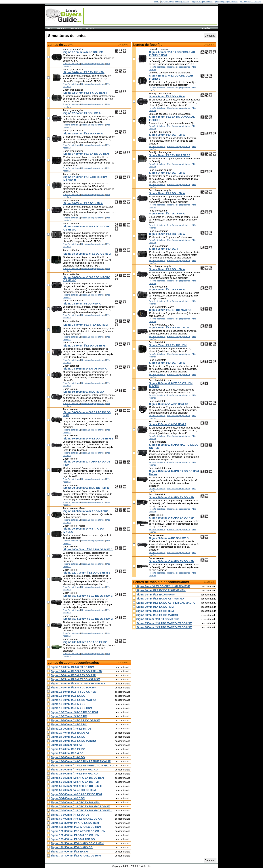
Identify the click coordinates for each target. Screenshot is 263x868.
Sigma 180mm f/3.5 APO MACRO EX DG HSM (164, 627)
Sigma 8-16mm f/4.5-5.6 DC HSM (83, 52)
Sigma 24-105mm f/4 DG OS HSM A (85, 369)
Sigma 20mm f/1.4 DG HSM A (167, 135)
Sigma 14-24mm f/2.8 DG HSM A (83, 134)
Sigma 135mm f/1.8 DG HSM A (168, 424)
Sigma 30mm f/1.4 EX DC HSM (155, 607)
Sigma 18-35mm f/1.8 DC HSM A (83, 203)
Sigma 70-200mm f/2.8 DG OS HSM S (86, 488)
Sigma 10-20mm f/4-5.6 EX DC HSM (72, 667)
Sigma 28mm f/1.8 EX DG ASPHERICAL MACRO (166, 603)
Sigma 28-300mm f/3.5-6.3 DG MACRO (74, 774)
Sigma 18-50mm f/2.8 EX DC (68, 696)
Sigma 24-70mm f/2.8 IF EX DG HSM (85, 325)
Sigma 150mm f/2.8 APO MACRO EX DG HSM (164, 623)
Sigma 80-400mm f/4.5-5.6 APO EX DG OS (76, 819)
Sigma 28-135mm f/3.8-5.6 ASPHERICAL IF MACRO (82, 766)
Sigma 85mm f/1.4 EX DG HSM (168, 345)
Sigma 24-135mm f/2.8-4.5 (66, 745)
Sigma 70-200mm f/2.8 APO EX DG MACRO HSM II (81, 810)
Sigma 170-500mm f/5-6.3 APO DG (72, 847)
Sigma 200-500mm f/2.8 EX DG (69, 852)
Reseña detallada (71, 63)
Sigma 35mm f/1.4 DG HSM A (167, 234)
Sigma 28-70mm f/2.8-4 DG (67, 753)
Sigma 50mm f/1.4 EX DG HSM (155, 611)
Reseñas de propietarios (93, 63)
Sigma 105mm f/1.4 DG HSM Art (169, 404)
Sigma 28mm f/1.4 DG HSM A (167, 193)
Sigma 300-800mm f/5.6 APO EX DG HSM (76, 856)
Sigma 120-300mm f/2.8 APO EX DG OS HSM (78, 831)
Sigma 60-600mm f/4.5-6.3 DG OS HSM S (88, 439)
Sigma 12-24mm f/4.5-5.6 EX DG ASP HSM (76, 671)
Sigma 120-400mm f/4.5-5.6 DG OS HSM (75, 835)
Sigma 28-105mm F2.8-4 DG (68, 757)
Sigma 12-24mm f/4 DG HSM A (82, 113)
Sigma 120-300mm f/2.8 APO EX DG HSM (76, 827)
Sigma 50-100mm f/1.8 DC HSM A (84, 392)
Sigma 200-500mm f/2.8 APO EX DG (85, 642)
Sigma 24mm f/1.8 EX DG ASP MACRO (160, 599)
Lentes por (76, 29)
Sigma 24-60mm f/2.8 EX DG (68, 737)
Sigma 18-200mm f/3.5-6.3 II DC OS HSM (75, 720)
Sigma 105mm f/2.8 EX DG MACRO (158, 619)
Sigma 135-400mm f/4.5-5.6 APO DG (73, 839)
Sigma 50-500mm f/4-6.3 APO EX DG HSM (76, 794)
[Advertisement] (150, 16)
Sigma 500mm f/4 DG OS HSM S (169, 538)
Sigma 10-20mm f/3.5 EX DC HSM (84, 72)
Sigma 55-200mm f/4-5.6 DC (68, 798)
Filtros (90, 29)
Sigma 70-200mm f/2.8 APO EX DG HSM (75, 802)
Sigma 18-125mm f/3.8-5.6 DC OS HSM (74, 712)
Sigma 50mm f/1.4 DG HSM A (167, 290)
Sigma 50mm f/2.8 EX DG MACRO (157, 615)
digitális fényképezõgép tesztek (175, 2)
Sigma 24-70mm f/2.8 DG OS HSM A (85, 346)
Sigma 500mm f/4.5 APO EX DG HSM (172, 518)
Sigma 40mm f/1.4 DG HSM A (167, 269)
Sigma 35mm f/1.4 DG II (164, 249)
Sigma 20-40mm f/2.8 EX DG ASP (71, 733)
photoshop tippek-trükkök (226, 2)
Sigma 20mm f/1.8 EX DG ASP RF (170, 155)
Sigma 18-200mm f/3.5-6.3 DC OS (71, 729)
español (207, 29)
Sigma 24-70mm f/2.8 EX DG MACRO (73, 741)
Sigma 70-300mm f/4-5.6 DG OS (70, 815)
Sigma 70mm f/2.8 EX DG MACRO (170, 310)
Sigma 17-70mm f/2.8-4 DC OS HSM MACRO (78, 684)
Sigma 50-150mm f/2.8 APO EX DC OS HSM (77, 778)
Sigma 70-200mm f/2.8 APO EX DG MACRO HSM (80, 806)
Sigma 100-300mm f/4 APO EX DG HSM (75, 823)
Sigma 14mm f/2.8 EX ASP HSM (156, 595)
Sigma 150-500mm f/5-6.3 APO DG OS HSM (77, 843)
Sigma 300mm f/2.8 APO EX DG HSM (172, 497)
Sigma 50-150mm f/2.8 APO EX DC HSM (75, 782)
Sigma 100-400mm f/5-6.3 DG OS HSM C (88, 549)
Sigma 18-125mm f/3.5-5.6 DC (69, 716)
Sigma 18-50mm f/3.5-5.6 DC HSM (71, 708)
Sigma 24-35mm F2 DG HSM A (82, 304)
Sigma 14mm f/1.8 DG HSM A (167, 96)
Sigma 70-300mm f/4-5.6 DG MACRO (86, 511)
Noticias (61, 29)
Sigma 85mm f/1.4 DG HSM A (167, 363)
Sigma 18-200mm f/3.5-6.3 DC (69, 724)
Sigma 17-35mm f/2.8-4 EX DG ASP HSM (75, 679)
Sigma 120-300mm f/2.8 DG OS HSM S (87, 573)
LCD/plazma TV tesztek (251, 2)
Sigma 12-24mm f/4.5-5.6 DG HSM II (85, 93)
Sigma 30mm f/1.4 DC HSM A (167, 214)
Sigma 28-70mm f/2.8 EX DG (68, 749)
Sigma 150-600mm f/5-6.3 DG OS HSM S (88, 596)
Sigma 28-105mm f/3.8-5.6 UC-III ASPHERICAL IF (81, 761)
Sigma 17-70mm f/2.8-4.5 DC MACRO (73, 688)
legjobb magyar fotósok (202, 2)
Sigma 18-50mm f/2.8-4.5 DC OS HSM (74, 692)
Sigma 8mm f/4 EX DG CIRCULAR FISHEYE (163, 586)
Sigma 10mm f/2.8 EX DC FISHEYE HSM (161, 590)
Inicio (50, 29)
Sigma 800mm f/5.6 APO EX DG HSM (172, 561)
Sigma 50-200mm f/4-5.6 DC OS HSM (73, 790)
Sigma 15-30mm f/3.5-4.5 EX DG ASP (73, 675)
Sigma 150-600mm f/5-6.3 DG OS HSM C (88, 619)
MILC (156, 2)
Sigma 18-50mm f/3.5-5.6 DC (68, 704)
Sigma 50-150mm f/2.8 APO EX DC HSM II (76, 786)
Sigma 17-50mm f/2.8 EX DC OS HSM (86, 154)
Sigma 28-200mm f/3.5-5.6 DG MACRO (74, 770)
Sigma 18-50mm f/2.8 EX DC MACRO (73, 700)
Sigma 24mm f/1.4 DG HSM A (167, 173)
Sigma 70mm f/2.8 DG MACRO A (169, 328)
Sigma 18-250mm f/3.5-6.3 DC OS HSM (87, 254)
